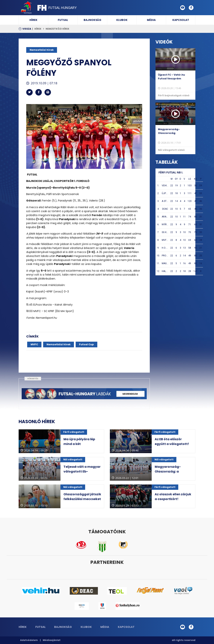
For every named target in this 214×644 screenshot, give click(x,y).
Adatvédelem (29, 640)
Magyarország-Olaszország (169, 131)
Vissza (27, 29)
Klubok (122, 20)
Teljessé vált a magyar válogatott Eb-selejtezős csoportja (82, 471)
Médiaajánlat (52, 640)
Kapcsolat (181, 20)
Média (151, 20)
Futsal (63, 20)
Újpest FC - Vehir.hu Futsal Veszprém (171, 77)
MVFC (34, 344)
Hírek (33, 20)
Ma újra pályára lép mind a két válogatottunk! (79, 444)
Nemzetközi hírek (57, 29)
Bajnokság (92, 20)
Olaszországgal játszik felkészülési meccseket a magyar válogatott (82, 499)
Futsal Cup (86, 344)
